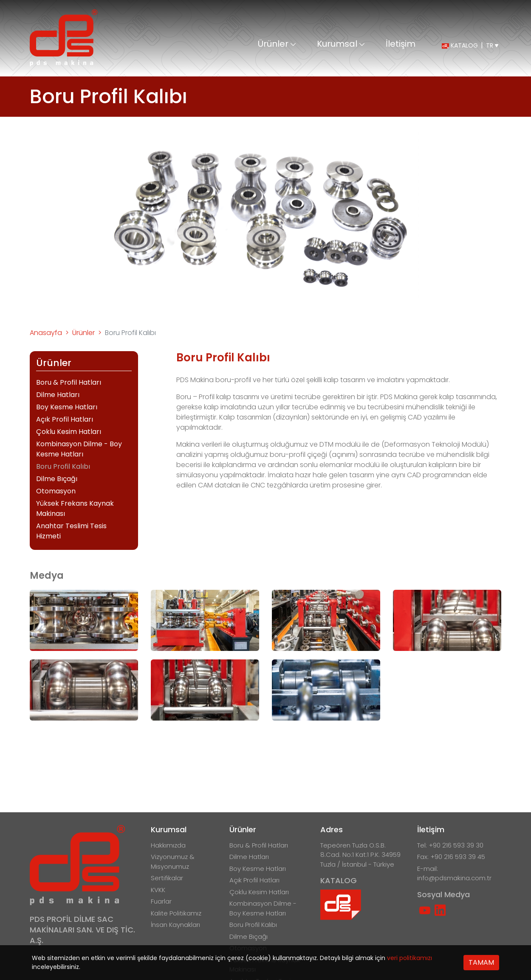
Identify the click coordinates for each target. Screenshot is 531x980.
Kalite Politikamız (176, 913)
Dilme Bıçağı (57, 479)
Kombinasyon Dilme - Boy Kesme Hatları (79, 449)
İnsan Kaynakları (175, 925)
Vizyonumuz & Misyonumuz (173, 862)
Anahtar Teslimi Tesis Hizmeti (71, 531)
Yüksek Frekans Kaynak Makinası (75, 508)
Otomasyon (56, 491)
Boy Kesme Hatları (67, 407)
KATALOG (460, 45)
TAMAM (481, 962)
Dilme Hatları (58, 395)
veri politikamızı (410, 958)
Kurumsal (341, 45)
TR (492, 45)
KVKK (158, 890)
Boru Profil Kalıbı (63, 466)
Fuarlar (161, 901)
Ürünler (277, 45)
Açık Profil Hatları (65, 419)
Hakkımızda (168, 845)
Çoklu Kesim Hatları (69, 432)
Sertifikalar (167, 878)
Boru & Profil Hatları (69, 382)
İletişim (401, 45)
